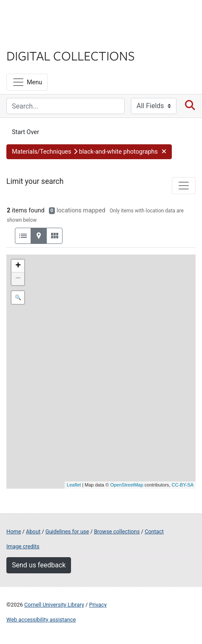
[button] (89, 152)
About (33, 531)
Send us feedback (39, 565)
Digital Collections (71, 55)
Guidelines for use (67, 531)
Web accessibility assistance (41, 620)
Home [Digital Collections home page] (14, 531)
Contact (154, 531)
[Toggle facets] (184, 186)
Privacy (98, 605)
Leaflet (74, 485)
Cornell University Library (54, 605)
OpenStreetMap (127, 485)
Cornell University (49, 16)
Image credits (23, 546)
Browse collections (117, 531)
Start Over (26, 132)
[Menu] (27, 82)
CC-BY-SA (182, 485)
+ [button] (18, 266)
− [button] (18, 279)
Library (32, 39)
